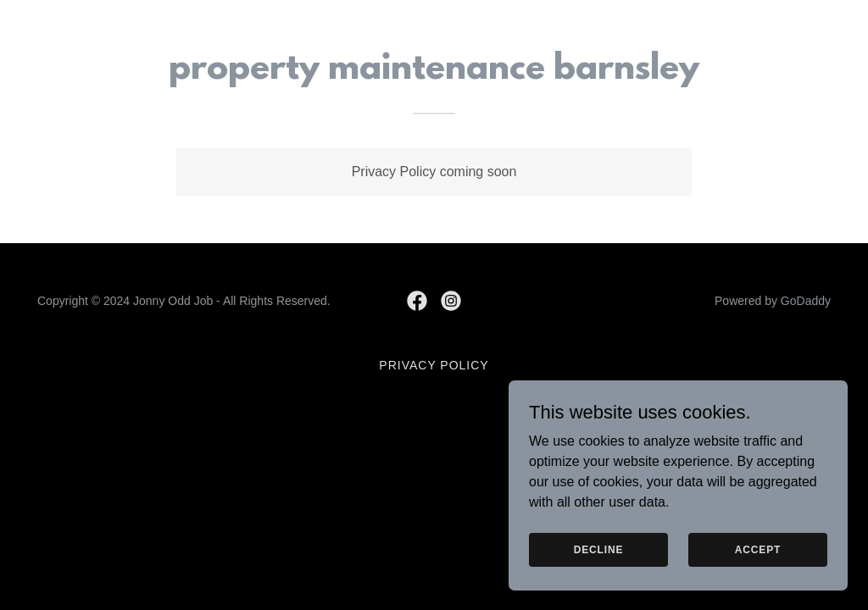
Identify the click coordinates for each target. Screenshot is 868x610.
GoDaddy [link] (806, 301)
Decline (599, 549)
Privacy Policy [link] (434, 365)
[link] (417, 301)
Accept (758, 549)
